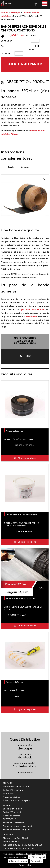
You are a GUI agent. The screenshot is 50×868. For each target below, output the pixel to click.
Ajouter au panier (25, 64)
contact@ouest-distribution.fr (18, 849)
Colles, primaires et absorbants (21, 515)
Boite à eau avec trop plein (17, 800)
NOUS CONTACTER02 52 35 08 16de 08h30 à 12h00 (25, 341)
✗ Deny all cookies (18, 861)
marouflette (31, 317)
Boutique (15, 13)
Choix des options (27, 458)
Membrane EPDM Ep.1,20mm (20, 599)
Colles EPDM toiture (13, 790)
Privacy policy (25, 865)
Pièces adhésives (14, 431)
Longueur (6, 41)
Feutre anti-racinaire (13, 823)
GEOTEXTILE (9, 819)
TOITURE (7, 783)
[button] (45, 4)
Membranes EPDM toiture (16, 787)
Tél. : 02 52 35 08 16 (13, 845)
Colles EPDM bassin (12, 812)
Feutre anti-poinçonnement (17, 826)
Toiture (26, 13)
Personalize (37, 861)
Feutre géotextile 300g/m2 (17, 830)
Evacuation (8, 794)
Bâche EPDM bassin (13, 809)
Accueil (5, 13)
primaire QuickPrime (33, 310)
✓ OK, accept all (37, 857)
